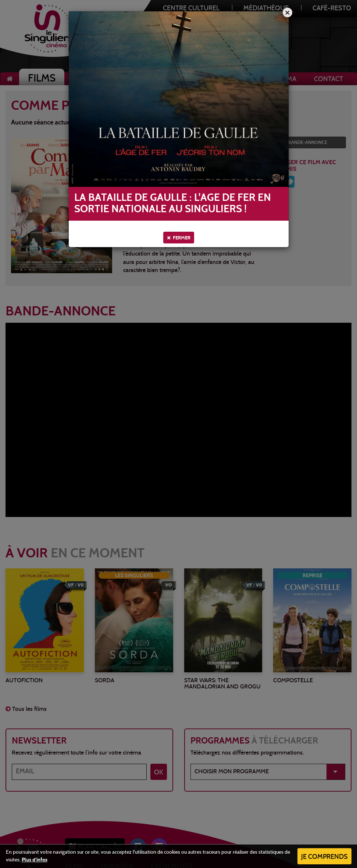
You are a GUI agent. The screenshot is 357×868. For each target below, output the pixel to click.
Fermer (179, 238)
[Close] (288, 12)
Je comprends (324, 857)
